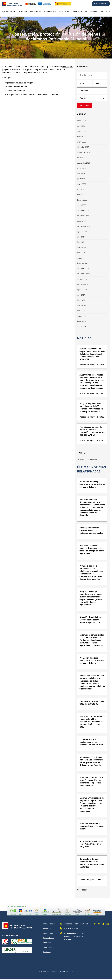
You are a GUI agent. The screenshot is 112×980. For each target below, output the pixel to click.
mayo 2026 (82, 121)
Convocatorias (91, 12)
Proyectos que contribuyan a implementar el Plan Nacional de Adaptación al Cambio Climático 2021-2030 (92, 722)
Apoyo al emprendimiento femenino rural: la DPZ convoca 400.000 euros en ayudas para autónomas (91, 408)
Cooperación (77, 12)
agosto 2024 (82, 232)
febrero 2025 (82, 200)
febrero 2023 (82, 321)
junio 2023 (81, 300)
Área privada (101, 4)
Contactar (105, 12)
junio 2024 (81, 242)
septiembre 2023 (84, 284)
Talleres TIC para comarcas (91, 880)
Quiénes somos (9, 12)
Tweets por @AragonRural (87, 460)
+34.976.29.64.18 (69, 929)
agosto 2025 (82, 168)
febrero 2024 (82, 263)
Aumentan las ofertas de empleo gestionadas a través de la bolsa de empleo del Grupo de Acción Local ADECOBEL (92, 354)
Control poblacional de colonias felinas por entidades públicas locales (91, 531)
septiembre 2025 (84, 163)
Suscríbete (82, 890)
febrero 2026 (82, 137)
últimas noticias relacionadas (92, 470)
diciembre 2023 (83, 269)
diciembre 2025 (83, 147)
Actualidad (22, 12)
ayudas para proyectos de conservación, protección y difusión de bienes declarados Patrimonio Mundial (38, 70)
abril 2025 (81, 189)
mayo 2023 (82, 305)
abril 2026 (81, 126)
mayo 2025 (82, 184)
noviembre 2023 (83, 274)
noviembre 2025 (83, 152)
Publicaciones (36, 12)
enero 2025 (82, 205)
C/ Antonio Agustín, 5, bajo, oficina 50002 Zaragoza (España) (73, 937)
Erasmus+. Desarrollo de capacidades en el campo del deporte (92, 827)
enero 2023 (82, 327)
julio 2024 (81, 237)
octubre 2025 (82, 158)
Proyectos (64, 12)
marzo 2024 (82, 258)
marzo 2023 (82, 316)
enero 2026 (82, 142)
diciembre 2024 (83, 210)
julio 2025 (81, 174)
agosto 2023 (82, 290)
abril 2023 (81, 311)
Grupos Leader (51, 12)
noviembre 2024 (83, 216)
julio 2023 (81, 295)
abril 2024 (81, 253)
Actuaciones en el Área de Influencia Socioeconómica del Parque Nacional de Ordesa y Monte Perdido (91, 762)
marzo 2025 (82, 195)
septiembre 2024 (84, 226)
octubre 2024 (82, 221)
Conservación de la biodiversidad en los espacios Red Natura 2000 (91, 743)
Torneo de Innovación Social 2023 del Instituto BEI (92, 703)
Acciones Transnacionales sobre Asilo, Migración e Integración (91, 844)
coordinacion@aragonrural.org (74, 924)
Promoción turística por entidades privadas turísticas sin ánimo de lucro (92, 485)
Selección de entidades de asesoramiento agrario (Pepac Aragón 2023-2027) (91, 620)
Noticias (85, 338)
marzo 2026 (82, 131)
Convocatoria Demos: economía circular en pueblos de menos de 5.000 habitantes (92, 863)
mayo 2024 (82, 247)
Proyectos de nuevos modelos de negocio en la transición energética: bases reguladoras (92, 550)
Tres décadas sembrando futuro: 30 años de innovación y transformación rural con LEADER (92, 431)
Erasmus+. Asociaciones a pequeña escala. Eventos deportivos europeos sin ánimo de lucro (91, 782)
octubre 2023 (82, 279)
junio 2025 (81, 179)
